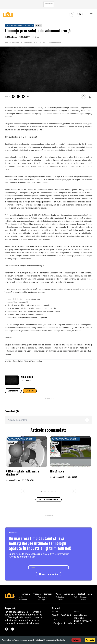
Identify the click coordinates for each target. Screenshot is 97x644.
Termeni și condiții (43, 598)
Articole (26, 594)
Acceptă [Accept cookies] (90, 640)
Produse (37, 594)
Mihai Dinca (27, 377)
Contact (30, 391)
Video (58, 594)
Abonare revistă (83, 598)
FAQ (75, 597)
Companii (48, 594)
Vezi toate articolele (49, 500)
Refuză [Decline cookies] (76, 640)
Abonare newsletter (48, 574)
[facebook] (13, 96)
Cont (90, 594)
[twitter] (23, 96)
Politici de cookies (60, 598)
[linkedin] (18, 96)
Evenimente (69, 594)
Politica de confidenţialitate (21, 598)
